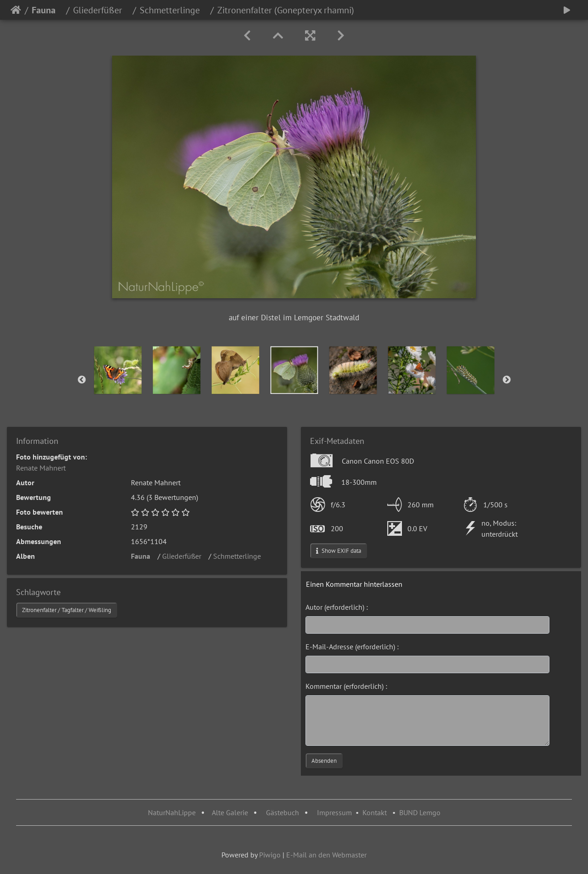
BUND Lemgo (420, 812)
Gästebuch (283, 812)
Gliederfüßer (101, 10)
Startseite (16, 10)
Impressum (334, 812)
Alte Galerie (230, 812)
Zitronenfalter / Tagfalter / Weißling (67, 610)
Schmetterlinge (173, 10)
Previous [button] (82, 380)
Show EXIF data (339, 551)
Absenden (324, 761)
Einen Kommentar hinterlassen (354, 584)
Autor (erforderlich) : (337, 607)
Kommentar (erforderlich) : (346, 686)
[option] (118, 370)
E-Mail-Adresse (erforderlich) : (352, 647)
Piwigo (270, 855)
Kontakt (375, 812)
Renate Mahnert (41, 468)
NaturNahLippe (172, 812)
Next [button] (507, 380)
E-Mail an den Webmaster (326, 855)
